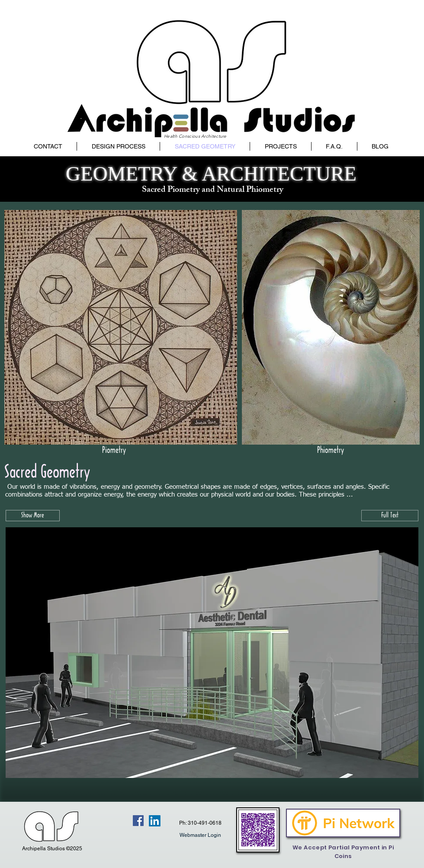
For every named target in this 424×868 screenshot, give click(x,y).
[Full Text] (390, 516)
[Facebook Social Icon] (138, 821)
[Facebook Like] (115, 821)
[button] (33, 516)
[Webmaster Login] (200, 835)
